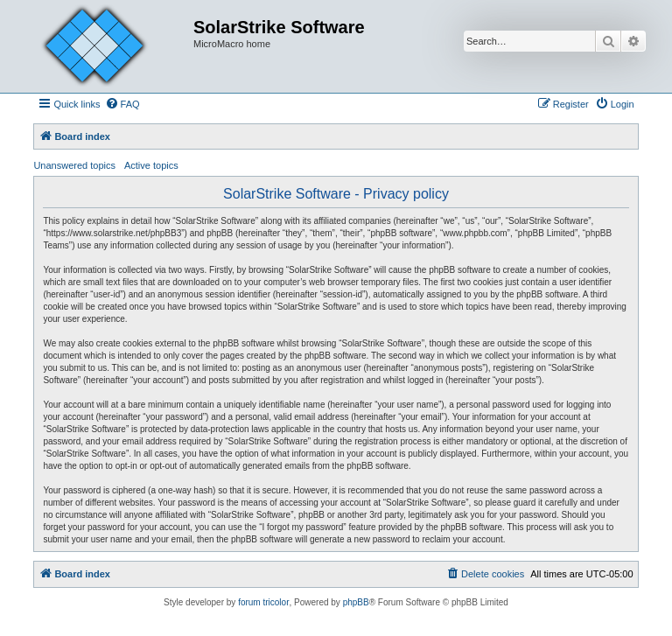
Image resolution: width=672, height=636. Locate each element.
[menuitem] (122, 104)
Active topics (151, 165)
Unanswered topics (74, 165)
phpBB (356, 602)
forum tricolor (263, 602)
